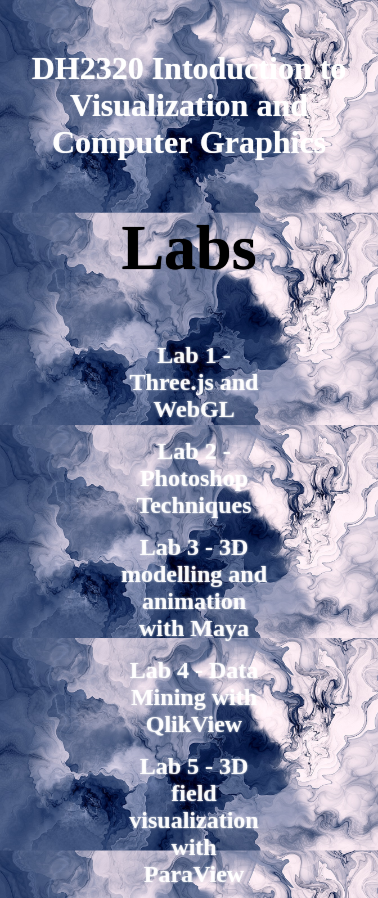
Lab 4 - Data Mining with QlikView (194, 697)
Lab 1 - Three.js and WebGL (194, 382)
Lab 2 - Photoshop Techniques (193, 478)
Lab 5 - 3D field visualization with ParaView (193, 820)
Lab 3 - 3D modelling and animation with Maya (194, 587)
